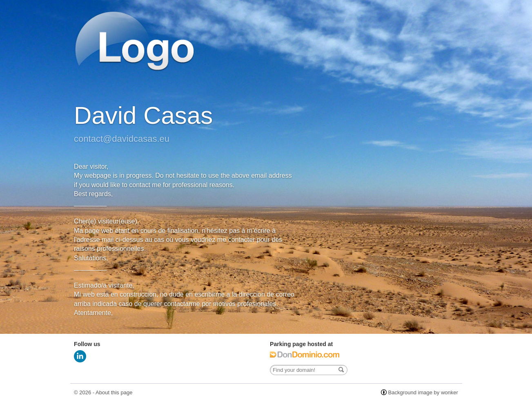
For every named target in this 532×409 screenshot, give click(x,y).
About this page (114, 392)
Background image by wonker (423, 392)
